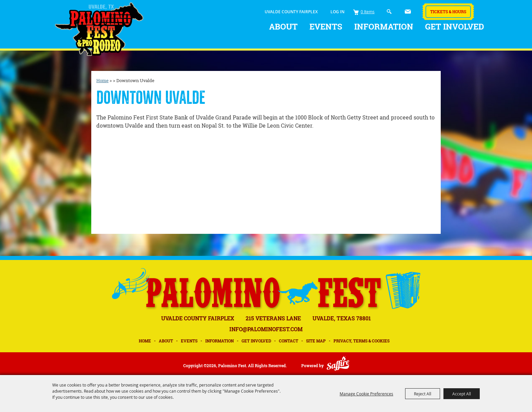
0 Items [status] (368, 12)
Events (326, 26)
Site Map (316, 341)
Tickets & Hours (448, 12)
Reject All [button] (423, 394)
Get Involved (455, 26)
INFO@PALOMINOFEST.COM (266, 329)
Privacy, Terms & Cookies (362, 341)
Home (102, 80)
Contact (289, 341)
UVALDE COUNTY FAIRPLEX (291, 12)
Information (384, 26)
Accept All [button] (462, 394)
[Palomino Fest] (99, 29)
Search (389, 12)
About (283, 26)
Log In (337, 12)
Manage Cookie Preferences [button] (366, 394)
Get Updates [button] (408, 11)
